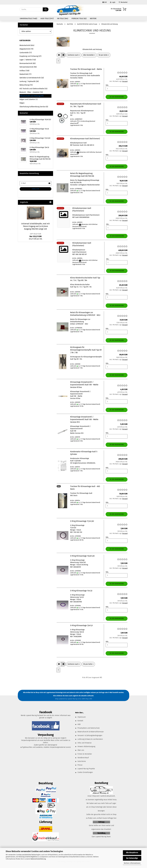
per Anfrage (100, 692)
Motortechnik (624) (27, 45)
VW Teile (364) (63, 18)
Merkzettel (123, 2)
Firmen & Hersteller (85, 754)
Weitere (93, 18)
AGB (79, 724)
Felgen (22, 103)
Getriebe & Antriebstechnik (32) (32, 78)
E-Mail (110, 692)
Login (113, 2)
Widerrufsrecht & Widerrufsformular (91, 732)
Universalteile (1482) (28, 18)
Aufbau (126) (24, 71)
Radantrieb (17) (25, 74)
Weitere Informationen (132, 863)
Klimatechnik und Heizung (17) (31, 96)
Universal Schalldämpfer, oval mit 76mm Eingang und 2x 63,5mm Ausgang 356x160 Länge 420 (35, 226)
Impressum (82, 717)
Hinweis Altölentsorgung (86, 747)
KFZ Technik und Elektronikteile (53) (33, 89)
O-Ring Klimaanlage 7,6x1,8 (81, 625)
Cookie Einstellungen (85, 772)
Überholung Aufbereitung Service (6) (34, 107)
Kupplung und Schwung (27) (30, 56)
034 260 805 (88, 145)
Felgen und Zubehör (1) (29, 99)
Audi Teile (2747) (47, 18)
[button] (59, 55)
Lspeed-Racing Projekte (86, 769)
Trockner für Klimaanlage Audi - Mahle (86, 69)
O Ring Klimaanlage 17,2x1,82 (82, 521)
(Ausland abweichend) (93, 84)
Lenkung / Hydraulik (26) (29, 81)
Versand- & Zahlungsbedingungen (90, 735)
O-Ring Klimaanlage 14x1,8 (81, 591)
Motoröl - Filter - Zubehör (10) (31, 92)
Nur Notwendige (132, 858)
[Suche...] (46, 9)
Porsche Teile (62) (79, 18)
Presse (80, 765)
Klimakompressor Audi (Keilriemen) (85, 139)
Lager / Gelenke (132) (28, 60)
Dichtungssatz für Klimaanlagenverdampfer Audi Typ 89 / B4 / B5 (86, 350)
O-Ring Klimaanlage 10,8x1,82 (82, 556)
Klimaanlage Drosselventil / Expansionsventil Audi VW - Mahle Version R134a (84, 385)
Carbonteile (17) (26, 53)
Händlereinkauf (83, 758)
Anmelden (35, 189)
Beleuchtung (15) (26, 85)
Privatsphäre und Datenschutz (89, 728)
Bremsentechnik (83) (28, 63)
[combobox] (74, 55)
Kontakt (80, 721)
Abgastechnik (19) (26, 49)
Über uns (81, 750)
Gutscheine (82, 761)
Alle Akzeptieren (132, 853)
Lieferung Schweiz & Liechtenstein (90, 739)
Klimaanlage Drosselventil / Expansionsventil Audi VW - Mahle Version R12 (84, 419)
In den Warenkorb (117, 97)
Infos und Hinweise (85, 743)
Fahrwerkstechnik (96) (28, 67)
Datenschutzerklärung (38, 859)
